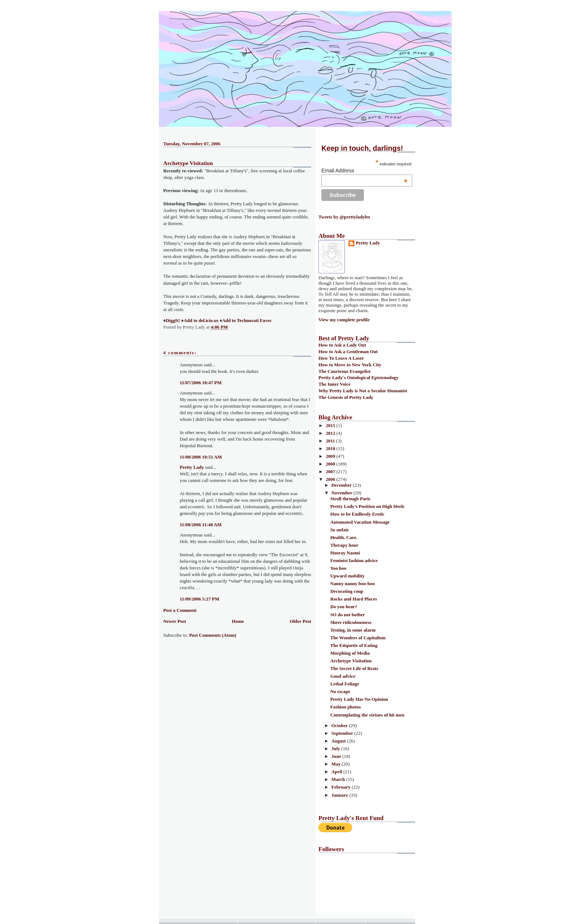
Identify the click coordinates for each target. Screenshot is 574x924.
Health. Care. (344, 538)
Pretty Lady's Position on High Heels (367, 506)
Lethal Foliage (345, 684)
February (341, 787)
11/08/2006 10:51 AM (201, 457)
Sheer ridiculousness (351, 622)
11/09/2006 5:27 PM (200, 599)
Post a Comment (180, 610)
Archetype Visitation (188, 163)
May (336, 764)
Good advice (343, 676)
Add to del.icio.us (201, 321)
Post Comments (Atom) (213, 635)
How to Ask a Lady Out (342, 345)
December (342, 485)
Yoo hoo (338, 568)
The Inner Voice (335, 384)
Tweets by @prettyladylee (344, 217)
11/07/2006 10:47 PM (201, 383)
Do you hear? (344, 607)
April (337, 772)
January (340, 795)
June (337, 756)
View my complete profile (344, 320)
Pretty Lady (192, 467)
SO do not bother (348, 615)
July (336, 749)
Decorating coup (347, 591)
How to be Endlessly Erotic (357, 514)
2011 (331, 441)
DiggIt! (173, 321)
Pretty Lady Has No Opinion (359, 699)
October (340, 726)
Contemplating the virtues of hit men (367, 715)
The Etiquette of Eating (354, 646)
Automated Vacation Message (360, 522)
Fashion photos (345, 707)
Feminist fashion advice (354, 561)
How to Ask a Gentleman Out (348, 352)
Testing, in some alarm (353, 630)
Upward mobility (347, 576)
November (342, 493)
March (339, 779)
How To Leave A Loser (341, 358)
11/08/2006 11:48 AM (201, 525)
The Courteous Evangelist (344, 371)
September (343, 733)
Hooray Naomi (345, 553)
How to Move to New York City (350, 365)
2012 (331, 433)
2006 (331, 479)
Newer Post (175, 621)
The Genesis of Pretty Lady (346, 397)
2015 (331, 426)
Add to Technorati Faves (247, 321)
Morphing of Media (350, 653)
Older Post (300, 621)
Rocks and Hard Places (354, 599)
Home (238, 621)
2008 (331, 464)
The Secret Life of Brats (354, 669)
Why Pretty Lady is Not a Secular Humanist (363, 391)
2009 (331, 456)
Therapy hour (344, 545)
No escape (340, 692)
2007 (331, 472)
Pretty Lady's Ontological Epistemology (359, 378)
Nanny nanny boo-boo (353, 584)
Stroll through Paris (350, 499)
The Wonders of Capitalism (358, 638)
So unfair (340, 530)
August (339, 741)
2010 (331, 449)
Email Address (365, 171)
